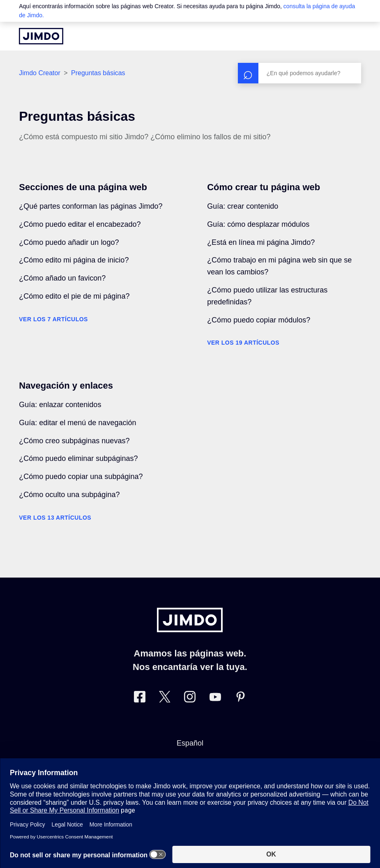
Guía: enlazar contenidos (60, 405)
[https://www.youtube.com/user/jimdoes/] (215, 699)
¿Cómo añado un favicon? (62, 278)
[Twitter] (165, 699)
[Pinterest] (240, 699)
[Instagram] (190, 699)
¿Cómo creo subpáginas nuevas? (74, 441)
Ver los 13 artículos (55, 518)
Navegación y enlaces (66, 386)
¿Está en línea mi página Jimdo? (261, 242)
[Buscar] (299, 73)
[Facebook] (140, 699)
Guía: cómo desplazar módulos (258, 224)
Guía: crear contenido (243, 206)
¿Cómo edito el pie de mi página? (74, 296)
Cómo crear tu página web (264, 187)
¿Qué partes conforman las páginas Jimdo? (91, 206)
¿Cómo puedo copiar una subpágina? (81, 477)
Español (190, 743)
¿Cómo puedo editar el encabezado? (80, 224)
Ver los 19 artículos (243, 343)
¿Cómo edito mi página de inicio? (74, 260)
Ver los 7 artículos (53, 319)
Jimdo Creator (39, 73)
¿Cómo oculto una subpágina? (69, 495)
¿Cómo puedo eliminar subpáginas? (78, 458)
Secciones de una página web (83, 187)
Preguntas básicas (98, 73)
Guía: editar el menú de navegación (77, 423)
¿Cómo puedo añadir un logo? (69, 242)
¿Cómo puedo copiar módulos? (259, 320)
